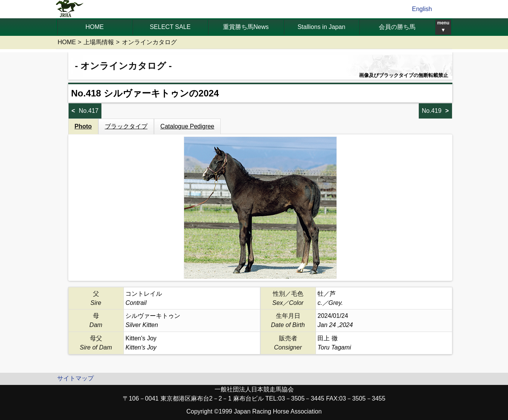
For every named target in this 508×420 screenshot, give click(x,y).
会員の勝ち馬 (397, 27)
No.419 (432, 111)
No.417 (89, 111)
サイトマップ (75, 378)
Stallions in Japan (321, 27)
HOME (95, 27)
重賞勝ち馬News (246, 27)
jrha (70, 9)
